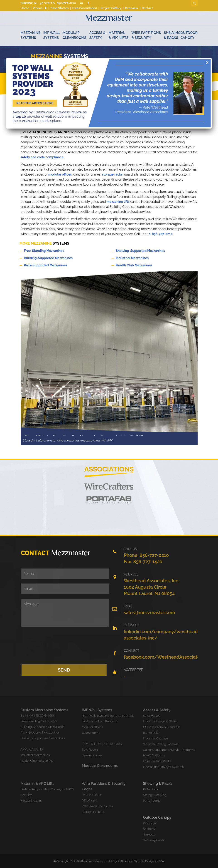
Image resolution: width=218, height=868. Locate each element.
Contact (147, 8)
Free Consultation (85, 8)
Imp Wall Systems (51, 35)
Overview (132, 8)
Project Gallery (111, 8)
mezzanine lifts (118, 202)
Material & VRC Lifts (119, 35)
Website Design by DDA (149, 861)
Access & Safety (98, 35)
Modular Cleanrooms (74, 35)
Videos (40, 8)
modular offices (60, 174)
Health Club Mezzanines (155, 265)
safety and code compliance (42, 157)
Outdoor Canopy (189, 35)
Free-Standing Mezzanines (63, 250)
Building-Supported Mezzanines (63, 258)
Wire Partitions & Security (146, 35)
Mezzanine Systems (31, 35)
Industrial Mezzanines (155, 258)
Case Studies (60, 8)
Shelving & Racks (172, 35)
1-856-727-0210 (161, 234)
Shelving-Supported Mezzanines (155, 250)
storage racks (112, 174)
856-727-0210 (66, 3)
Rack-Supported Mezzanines (63, 265)
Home (25, 8)
